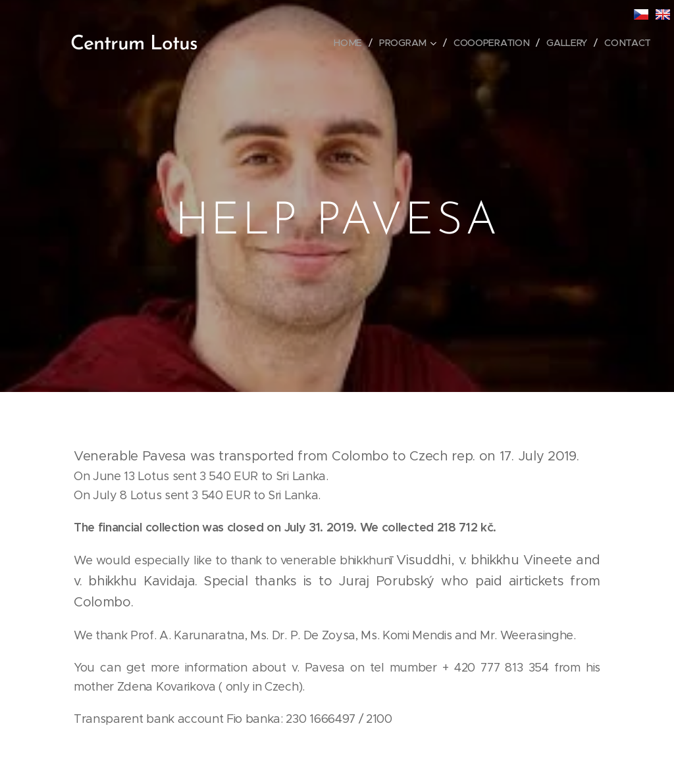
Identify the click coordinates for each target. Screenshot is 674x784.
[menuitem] (351, 43)
